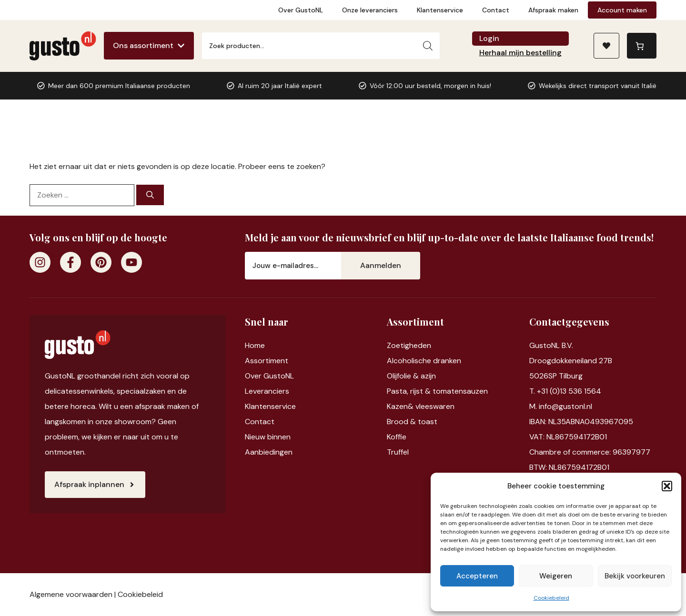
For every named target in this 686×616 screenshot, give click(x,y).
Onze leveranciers (370, 10)
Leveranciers (267, 391)
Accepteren (477, 576)
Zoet (395, 345)
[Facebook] (71, 262)
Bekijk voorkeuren (635, 576)
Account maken (622, 10)
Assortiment (267, 361)
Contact (496, 10)
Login (489, 38)
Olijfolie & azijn (411, 376)
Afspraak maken (553, 10)
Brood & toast (412, 422)
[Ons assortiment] (149, 46)
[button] (667, 486)
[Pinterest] (101, 262)
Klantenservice (440, 10)
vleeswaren (435, 406)
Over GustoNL (301, 10)
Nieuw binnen (268, 437)
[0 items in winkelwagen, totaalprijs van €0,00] (642, 46)
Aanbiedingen (269, 452)
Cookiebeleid (551, 598)
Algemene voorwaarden (71, 594)
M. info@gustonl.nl (561, 406)
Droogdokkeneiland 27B (571, 361)
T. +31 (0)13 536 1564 (565, 391)
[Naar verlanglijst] (606, 46)
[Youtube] (131, 262)
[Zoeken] (428, 46)
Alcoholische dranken (424, 361)
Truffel (398, 452)
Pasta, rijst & (410, 391)
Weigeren (556, 576)
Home (255, 345)
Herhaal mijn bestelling (520, 53)
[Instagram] (40, 262)
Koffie (397, 437)
